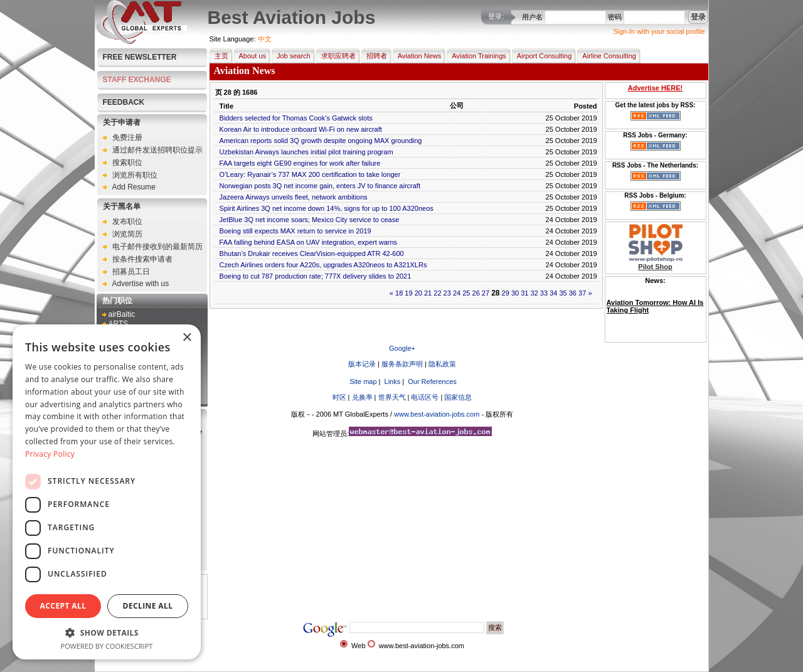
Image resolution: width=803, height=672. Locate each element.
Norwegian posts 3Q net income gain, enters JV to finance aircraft (320, 186)
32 (534, 293)
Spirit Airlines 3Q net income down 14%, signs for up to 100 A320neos (327, 208)
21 (428, 293)
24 (457, 293)
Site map (362, 381)
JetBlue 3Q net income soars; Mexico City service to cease (310, 220)
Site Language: (233, 39)
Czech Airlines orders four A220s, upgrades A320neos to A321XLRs (323, 265)
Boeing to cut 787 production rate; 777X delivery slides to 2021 (316, 276)
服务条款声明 (402, 364)
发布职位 (127, 221)
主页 (219, 56)
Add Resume (134, 187)
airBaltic (122, 314)
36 (573, 293)
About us (250, 56)
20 (418, 293)
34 (553, 293)
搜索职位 (127, 163)
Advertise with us (141, 284)
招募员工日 (131, 272)
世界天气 (392, 397)
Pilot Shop (655, 267)
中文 (265, 39)
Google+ (402, 348)
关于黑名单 (122, 206)
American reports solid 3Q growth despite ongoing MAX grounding (321, 141)
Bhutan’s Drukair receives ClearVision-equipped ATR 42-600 (312, 253)
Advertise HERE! (655, 88)
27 (486, 293)
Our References (431, 381)
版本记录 (362, 364)
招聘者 (374, 56)
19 (408, 293)
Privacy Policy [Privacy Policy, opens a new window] (50, 454)
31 (524, 293)
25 (466, 293)
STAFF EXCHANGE (137, 80)
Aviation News (417, 56)
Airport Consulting (542, 56)
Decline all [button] (148, 606)
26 (476, 293)
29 (506, 293)
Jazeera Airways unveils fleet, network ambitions (294, 197)
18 (399, 293)
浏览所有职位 (135, 175)
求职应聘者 (336, 56)
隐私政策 (442, 364)
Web (358, 646)
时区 (339, 397)
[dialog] (107, 492)
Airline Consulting (607, 56)
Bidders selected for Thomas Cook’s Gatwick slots (296, 118)
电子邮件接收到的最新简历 (157, 247)
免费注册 (127, 137)
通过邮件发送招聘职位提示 (157, 150)
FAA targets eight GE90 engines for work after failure (300, 163)
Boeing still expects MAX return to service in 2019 (295, 231)
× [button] (187, 338)
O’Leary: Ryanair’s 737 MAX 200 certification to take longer (310, 174)
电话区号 (425, 397)
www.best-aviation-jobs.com (437, 414)
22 (437, 293)
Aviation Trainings (476, 56)
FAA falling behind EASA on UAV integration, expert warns (309, 242)
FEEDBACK (124, 102)
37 (582, 293)
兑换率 (362, 397)
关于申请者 (122, 122)
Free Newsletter (140, 57)
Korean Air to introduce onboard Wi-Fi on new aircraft (301, 129)
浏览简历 (127, 234)
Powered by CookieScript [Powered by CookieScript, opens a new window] (107, 646)
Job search (291, 56)
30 (515, 293)
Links (392, 381)
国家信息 (458, 397)
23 (447, 293)
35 (563, 293)
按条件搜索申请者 (142, 259)
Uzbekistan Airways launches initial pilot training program (306, 152)
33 (544, 293)
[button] (107, 632)
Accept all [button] (63, 606)
